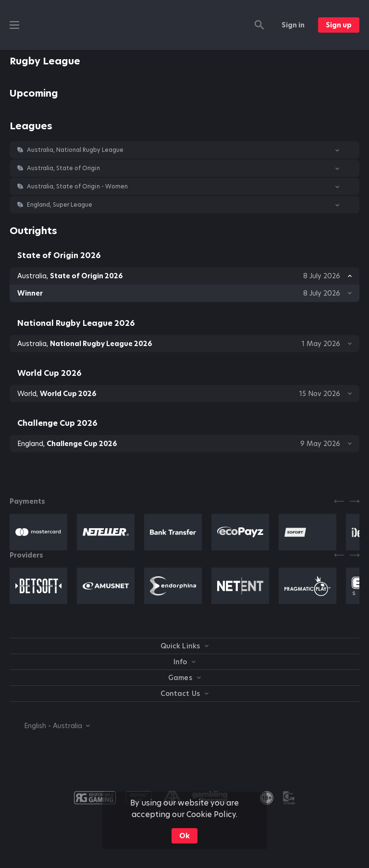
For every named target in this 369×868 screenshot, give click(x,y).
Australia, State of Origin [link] (63, 168)
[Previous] (339, 501)
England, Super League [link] (60, 205)
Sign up (339, 25)
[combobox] (50, 726)
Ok (184, 836)
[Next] (355, 501)
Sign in (293, 25)
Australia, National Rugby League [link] (75, 150)
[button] (184, 150)
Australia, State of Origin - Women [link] (77, 186)
